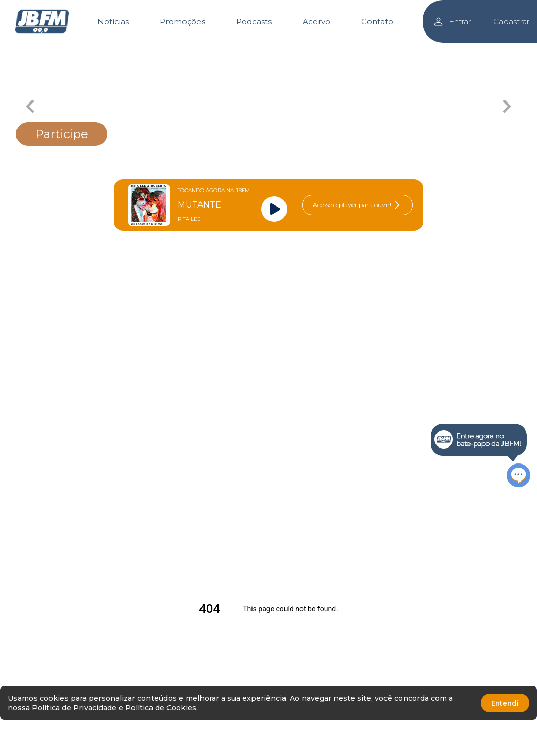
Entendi (505, 703)
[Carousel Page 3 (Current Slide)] (231, 50)
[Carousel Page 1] (82, 50)
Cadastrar (511, 21)
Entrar (452, 21)
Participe (62, 134)
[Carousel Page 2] (156, 50)
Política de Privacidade (74, 708)
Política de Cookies (161, 708)
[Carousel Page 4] (306, 50)
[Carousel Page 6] (455, 50)
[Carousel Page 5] (381, 50)
